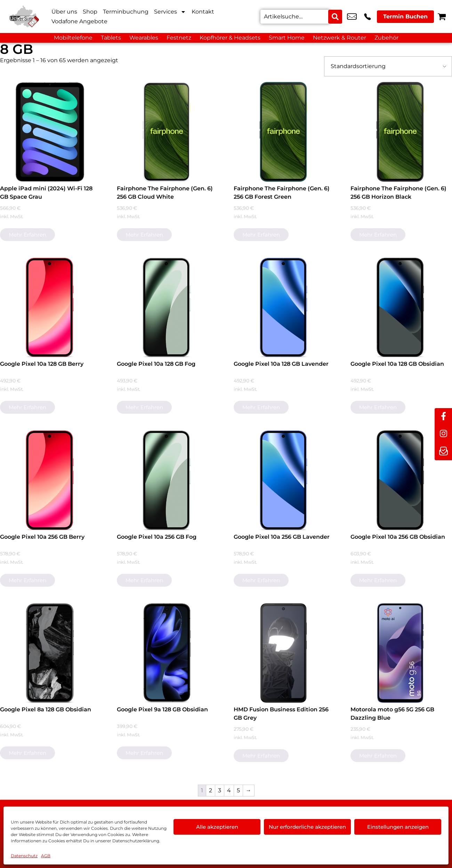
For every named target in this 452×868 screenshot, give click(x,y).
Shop (90, 12)
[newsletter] (443, 452)
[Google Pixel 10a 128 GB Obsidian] (400, 308)
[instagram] (443, 434)
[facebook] (443, 417)
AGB (46, 856)
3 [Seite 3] (220, 790)
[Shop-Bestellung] (388, 66)
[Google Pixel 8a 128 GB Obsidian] (50, 653)
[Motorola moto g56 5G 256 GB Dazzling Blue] (400, 653)
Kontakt (203, 12)
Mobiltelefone (73, 38)
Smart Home (287, 38)
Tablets (111, 38)
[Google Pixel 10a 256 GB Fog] (167, 480)
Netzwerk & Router (340, 38)
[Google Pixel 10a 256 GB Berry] (50, 480)
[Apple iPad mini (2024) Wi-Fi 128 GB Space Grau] (50, 132)
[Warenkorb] (442, 16)
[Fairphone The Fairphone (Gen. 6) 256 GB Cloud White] (167, 132)
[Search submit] (335, 17)
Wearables (144, 38)
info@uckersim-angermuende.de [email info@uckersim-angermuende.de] (352, 17)
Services (170, 12)
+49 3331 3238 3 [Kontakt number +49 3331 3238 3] (368, 17)
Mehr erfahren (27, 235)
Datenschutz (24, 856)
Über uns (64, 12)
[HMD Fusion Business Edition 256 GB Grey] (284, 653)
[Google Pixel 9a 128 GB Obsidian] (167, 653)
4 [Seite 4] (229, 790)
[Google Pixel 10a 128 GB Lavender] (284, 308)
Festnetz (179, 38)
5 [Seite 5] (238, 790)
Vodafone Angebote (79, 21)
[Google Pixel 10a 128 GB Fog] (167, 308)
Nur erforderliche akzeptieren (307, 827)
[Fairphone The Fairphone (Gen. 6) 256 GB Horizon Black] (400, 132)
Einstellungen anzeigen (398, 827)
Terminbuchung (126, 12)
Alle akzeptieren (217, 827)
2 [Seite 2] (211, 790)
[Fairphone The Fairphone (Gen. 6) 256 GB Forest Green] (284, 132)
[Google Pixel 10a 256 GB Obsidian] (400, 480)
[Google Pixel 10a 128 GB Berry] (50, 308)
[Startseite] (24, 16)
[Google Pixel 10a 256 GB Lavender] (284, 480)
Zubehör (386, 38)
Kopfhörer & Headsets (230, 38)
